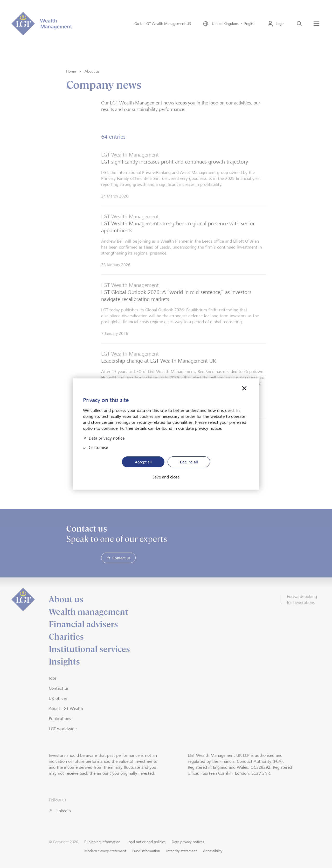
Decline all (189, 462)
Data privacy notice (107, 438)
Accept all (143, 462)
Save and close (166, 477)
